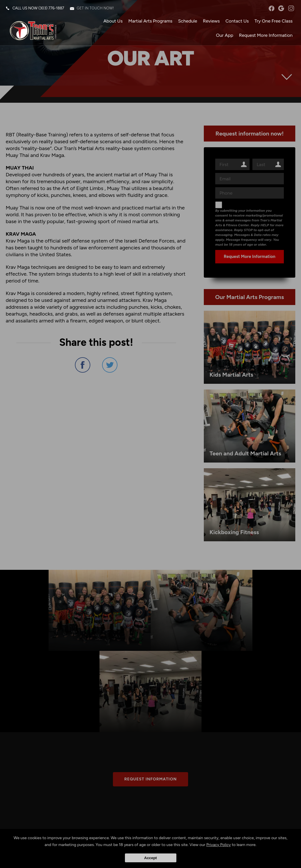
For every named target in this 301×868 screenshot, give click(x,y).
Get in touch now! (95, 8)
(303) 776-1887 (51, 8)
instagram (291, 9)
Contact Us (237, 21)
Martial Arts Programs (150, 21)
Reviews (211, 21)
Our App (224, 36)
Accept (150, 858)
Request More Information (266, 36)
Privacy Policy (219, 845)
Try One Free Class (273, 21)
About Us (113, 21)
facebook (271, 9)
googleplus (281, 9)
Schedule (187, 21)
